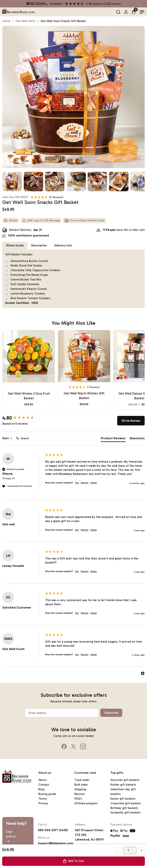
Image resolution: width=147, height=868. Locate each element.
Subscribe (111, 713)
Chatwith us (11, 836)
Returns (80, 794)
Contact (44, 785)
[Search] (30, 438)
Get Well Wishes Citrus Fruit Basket (29, 396)
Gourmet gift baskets (125, 780)
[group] (23, 418)
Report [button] (85, 483)
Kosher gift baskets (123, 785)
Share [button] (94, 483)
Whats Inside (15, 245)
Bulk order (81, 785)
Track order (82, 780)
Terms (43, 799)
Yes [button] (77, 483)
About (43, 780)
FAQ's (78, 799)
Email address (37, 713)
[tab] (113, 439)
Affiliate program (86, 803)
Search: (15, 434)
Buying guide (47, 794)
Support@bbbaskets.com (56, 843)
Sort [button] (7, 438)
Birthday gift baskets (124, 808)
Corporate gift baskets (126, 803)
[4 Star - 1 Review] (84, 387)
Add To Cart (74, 861)
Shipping (80, 789)
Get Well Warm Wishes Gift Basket (84, 396)
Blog (41, 789)
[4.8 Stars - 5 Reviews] (47, 197)
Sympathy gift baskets (125, 812)
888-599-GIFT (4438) (53, 830)
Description (39, 245)
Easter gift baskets (123, 799)
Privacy (43, 803)
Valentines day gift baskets (123, 792)
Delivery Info (63, 245)
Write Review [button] (131, 421)
